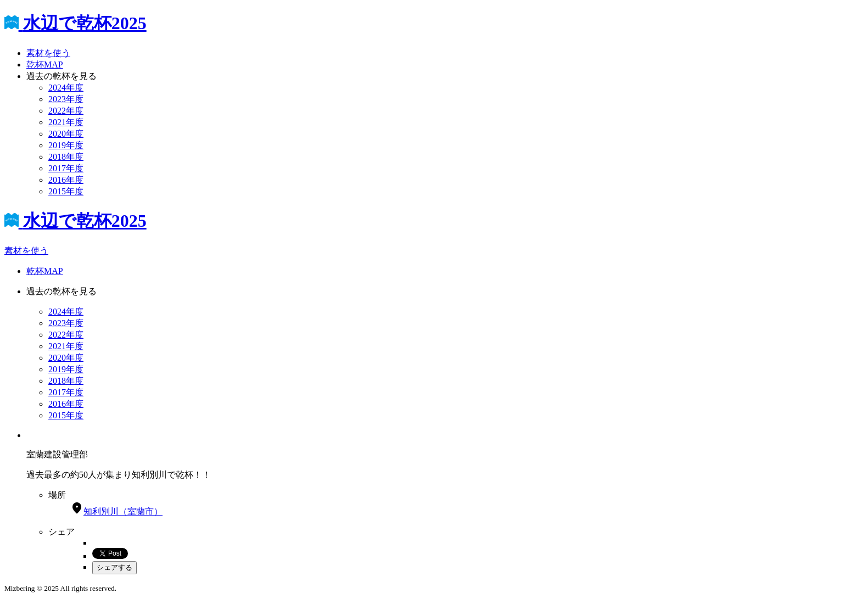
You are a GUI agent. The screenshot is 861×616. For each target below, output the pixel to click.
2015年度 (66, 191)
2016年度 (66, 180)
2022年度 (66, 111)
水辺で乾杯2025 (76, 23)
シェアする (114, 567)
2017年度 (66, 168)
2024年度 (66, 88)
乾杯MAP (45, 65)
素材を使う (48, 53)
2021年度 (66, 122)
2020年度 (66, 134)
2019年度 (66, 145)
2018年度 (66, 157)
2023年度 (66, 99)
